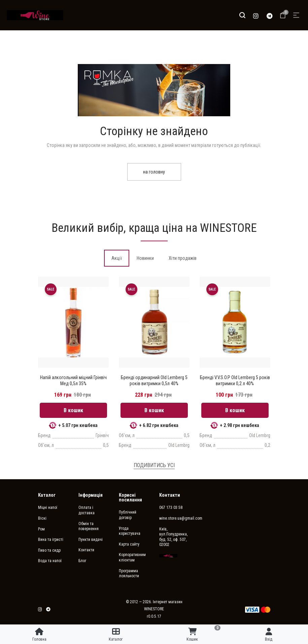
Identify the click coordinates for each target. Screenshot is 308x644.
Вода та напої (50, 561)
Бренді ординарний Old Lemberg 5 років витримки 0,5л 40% (154, 380)
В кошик (73, 410)
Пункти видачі (91, 540)
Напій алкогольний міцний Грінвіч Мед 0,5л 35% (73, 380)
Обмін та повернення (89, 526)
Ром (41, 529)
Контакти (86, 550)
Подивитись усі (154, 465)
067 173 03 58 (171, 508)
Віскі (42, 518)
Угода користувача (130, 531)
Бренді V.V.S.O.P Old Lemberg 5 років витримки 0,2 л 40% (235, 380)
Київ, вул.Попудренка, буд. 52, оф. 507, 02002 (173, 537)
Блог (82, 561)
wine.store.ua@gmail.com (174, 518)
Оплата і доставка (87, 510)
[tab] (117, 258)
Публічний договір (128, 515)
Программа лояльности (129, 574)
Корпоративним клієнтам (132, 557)
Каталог (47, 495)
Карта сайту (129, 544)
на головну (154, 172)
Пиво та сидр (49, 550)
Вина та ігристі (51, 540)
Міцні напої (48, 508)
